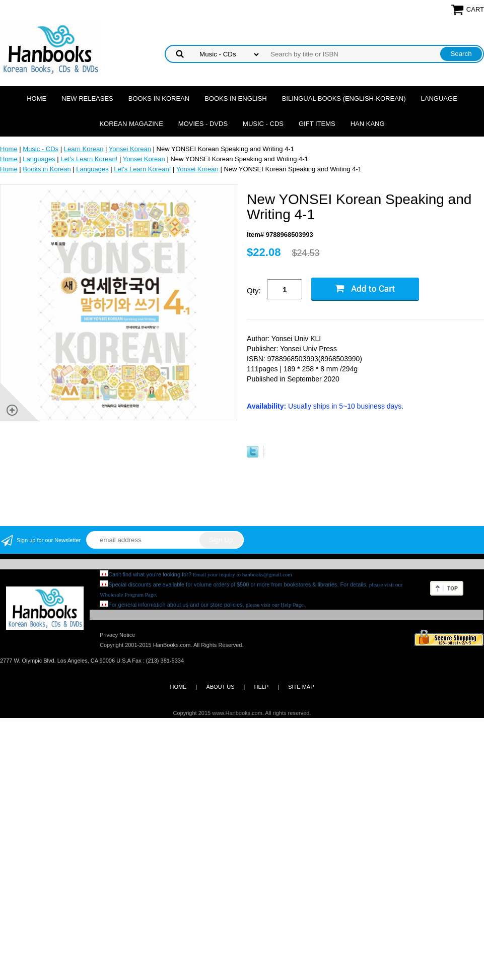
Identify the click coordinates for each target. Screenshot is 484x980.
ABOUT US (220, 687)
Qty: (254, 290)
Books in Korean (159, 99)
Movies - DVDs (203, 124)
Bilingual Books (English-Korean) (344, 99)
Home (37, 99)
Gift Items (317, 124)
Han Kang (368, 124)
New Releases (87, 99)
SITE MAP (301, 687)
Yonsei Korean (130, 149)
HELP (261, 687)
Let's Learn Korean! (89, 159)
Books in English (236, 99)
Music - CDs (263, 124)
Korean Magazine (131, 124)
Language (439, 99)
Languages (39, 159)
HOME (178, 687)
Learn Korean (84, 149)
